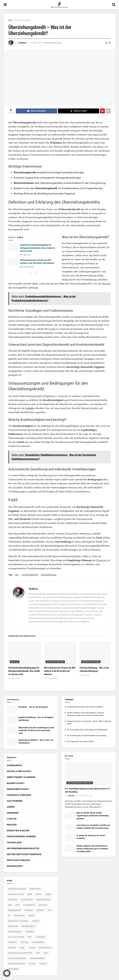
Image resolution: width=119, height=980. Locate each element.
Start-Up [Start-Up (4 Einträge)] (24, 942)
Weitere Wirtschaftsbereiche (24, 854)
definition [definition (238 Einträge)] (13, 900)
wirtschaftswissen (49, 575)
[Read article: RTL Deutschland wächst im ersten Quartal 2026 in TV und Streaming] (89, 774)
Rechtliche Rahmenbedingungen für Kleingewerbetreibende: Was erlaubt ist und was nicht (37, 248)
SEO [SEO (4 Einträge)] (30, 937)
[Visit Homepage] (59, 5)
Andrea (22, 43)
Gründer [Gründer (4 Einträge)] (40, 910)
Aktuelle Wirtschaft (19, 771)
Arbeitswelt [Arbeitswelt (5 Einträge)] (35, 889)
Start (10, 20)
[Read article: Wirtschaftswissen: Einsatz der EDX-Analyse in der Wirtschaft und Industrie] (13, 262)
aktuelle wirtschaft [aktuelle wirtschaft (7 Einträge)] (17, 889)
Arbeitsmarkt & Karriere (21, 777)
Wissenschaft (15, 866)
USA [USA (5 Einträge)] (38, 953)
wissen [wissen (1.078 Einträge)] (32, 964)
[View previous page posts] (30, 273)
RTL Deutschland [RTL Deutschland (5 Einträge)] (16, 937)
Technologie (14, 843)
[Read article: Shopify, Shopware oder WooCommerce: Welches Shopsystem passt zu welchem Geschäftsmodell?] (70, 848)
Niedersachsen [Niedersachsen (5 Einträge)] (15, 932)
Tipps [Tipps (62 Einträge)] (22, 948)
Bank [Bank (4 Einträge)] (30, 894)
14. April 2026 (82, 796)
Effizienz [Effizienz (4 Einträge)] (43, 905)
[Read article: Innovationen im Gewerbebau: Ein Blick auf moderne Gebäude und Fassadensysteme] (70, 827)
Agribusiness (14, 765)
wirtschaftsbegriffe (30, 575)
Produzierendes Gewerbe (21, 836)
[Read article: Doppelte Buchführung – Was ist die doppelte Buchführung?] (12, 720)
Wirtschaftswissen (23, 20)
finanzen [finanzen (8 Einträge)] (29, 910)
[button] (7, 973)
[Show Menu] (5, 5)
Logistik (12, 819)
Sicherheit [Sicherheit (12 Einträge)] (40, 937)
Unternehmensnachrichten (23, 848)
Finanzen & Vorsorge (19, 795)
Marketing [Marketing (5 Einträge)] (13, 926)
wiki (17, 575)
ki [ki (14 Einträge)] (9, 916)
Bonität (106, 284)
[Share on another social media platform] (108, 111)
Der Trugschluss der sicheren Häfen (81, 741)
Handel (11, 807)
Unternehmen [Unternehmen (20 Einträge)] (45, 948)
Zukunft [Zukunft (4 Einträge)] (43, 964)
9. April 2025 (36, 43)
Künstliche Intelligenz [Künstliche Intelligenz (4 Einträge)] (18, 921)
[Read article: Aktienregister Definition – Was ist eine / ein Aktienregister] (12, 742)
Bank (96, 135)
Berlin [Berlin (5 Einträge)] (39, 894)
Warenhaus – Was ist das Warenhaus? (33, 707)
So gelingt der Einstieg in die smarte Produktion (85, 707)
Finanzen (102, 560)
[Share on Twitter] (79, 111)
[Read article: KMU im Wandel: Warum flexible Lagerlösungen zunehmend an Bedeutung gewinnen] (70, 815)
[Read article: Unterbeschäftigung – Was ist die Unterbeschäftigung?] (96, 653)
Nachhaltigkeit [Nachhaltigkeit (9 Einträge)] (28, 926)
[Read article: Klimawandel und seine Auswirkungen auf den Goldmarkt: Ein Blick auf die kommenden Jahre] (12, 730)
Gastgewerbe (15, 801)
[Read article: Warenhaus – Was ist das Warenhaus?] (12, 709)
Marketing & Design (18, 831)
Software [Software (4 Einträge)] (12, 942)
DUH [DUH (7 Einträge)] (18, 905)
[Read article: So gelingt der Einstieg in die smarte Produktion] (70, 838)
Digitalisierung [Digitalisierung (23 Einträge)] (43, 900)
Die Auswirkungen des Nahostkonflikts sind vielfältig (87, 736)
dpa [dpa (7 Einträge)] (10, 905)
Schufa (30, 408)
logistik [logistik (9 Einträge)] (36, 921)
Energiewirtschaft (18, 789)
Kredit (52, 329)
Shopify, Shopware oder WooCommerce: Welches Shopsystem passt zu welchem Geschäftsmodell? (92, 849)
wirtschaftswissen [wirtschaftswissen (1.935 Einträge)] (17, 964)
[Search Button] (114, 5)
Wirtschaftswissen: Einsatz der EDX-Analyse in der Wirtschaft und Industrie (60, 671)
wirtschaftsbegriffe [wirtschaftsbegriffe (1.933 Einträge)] (17, 958)
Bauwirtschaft (16, 783)
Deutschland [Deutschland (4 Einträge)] (27, 900)
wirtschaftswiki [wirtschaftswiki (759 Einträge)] (37, 958)
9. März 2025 (25, 255)
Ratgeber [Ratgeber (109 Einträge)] (30, 932)
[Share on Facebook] (36, 111)
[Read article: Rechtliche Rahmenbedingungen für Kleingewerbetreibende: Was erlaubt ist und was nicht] (13, 247)
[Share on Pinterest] (102, 111)
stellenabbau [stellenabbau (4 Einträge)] (38, 942)
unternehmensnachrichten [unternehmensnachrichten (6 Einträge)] (20, 953)
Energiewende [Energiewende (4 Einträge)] (15, 910)
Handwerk (13, 813)
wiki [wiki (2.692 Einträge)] (46, 953)
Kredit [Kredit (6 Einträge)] (31, 916)
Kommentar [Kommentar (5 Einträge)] (19, 916)
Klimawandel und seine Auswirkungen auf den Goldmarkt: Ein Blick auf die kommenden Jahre (36, 730)
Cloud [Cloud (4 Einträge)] (48, 894)
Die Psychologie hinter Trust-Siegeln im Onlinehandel (87, 730)
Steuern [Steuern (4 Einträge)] (12, 948)
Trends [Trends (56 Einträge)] (32, 948)
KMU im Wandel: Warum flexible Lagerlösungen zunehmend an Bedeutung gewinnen (93, 816)
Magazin (15, 662)
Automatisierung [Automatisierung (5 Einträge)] (16, 894)
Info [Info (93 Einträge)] (50, 910)
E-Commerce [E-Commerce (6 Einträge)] (29, 905)
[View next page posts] (36, 273)
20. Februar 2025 (27, 267)
